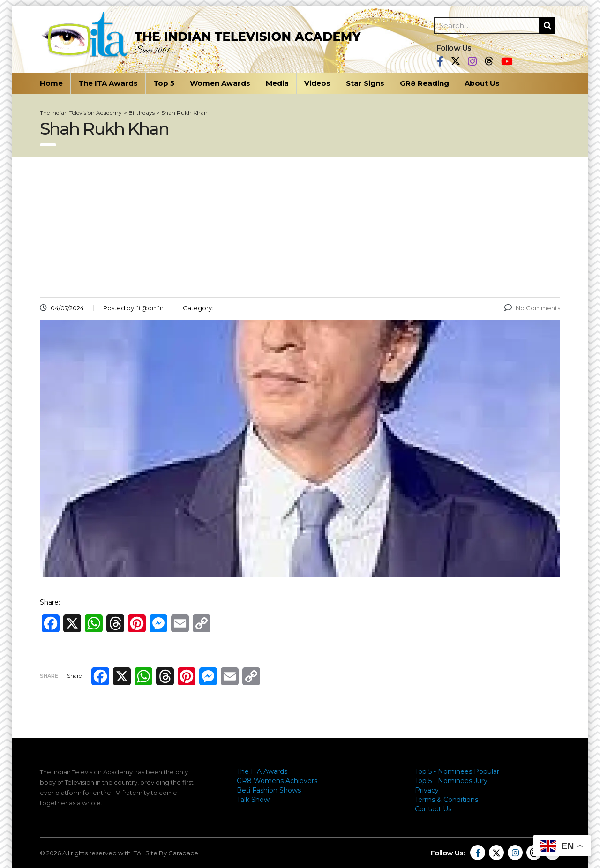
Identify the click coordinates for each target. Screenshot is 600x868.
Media (277, 83)
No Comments (532, 308)
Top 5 (164, 83)
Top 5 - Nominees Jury (451, 781)
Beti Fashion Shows (269, 790)
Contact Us (433, 809)
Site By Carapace (172, 853)
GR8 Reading (424, 83)
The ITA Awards (108, 83)
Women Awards (220, 83)
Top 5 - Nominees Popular (457, 771)
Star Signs (365, 83)
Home (51, 83)
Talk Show (253, 800)
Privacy (427, 790)
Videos (317, 83)
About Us (482, 83)
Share (49, 676)
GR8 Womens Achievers (277, 781)
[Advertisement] (300, 227)
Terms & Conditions (446, 800)
